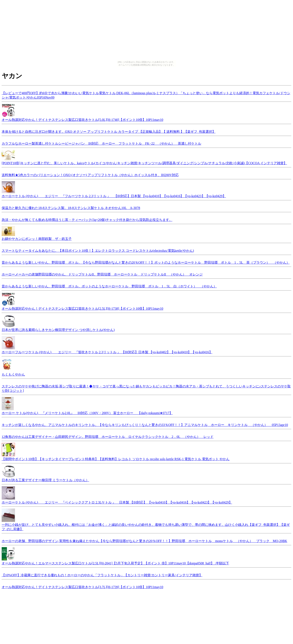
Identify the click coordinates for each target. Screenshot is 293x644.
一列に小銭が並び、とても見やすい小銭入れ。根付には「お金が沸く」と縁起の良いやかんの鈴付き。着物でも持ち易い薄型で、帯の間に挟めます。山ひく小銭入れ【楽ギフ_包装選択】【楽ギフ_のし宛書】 (146, 525)
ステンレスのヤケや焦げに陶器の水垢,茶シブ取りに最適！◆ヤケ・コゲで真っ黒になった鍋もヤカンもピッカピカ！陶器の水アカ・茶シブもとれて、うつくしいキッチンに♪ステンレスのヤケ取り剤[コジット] (146, 388)
